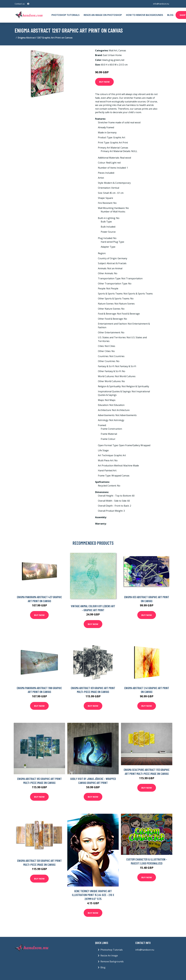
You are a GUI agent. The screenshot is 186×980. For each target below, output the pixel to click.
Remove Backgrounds (112, 961)
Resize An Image (109, 956)
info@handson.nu (161, 4)
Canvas (122, 50)
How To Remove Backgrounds (145, 15)
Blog (170, 15)
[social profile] (28, 4)
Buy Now (104, 82)
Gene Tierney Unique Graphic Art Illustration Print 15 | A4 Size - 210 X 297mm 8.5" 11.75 (93, 895)
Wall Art (113, 50)
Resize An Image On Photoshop (103, 15)
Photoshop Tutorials (65, 15)
